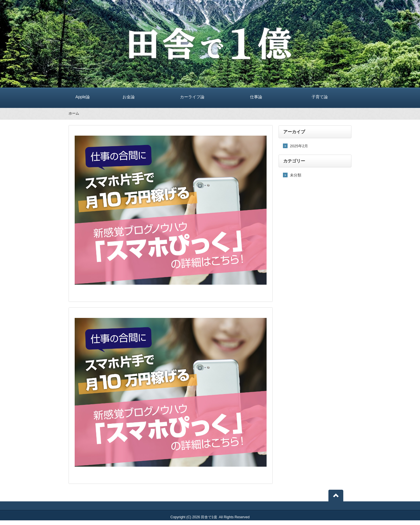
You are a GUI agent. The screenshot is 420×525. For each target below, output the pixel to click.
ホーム (74, 113)
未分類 (296, 175)
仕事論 (256, 97)
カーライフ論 (192, 97)
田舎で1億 (209, 517)
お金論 (129, 97)
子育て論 (320, 97)
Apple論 (83, 97)
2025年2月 (299, 146)
